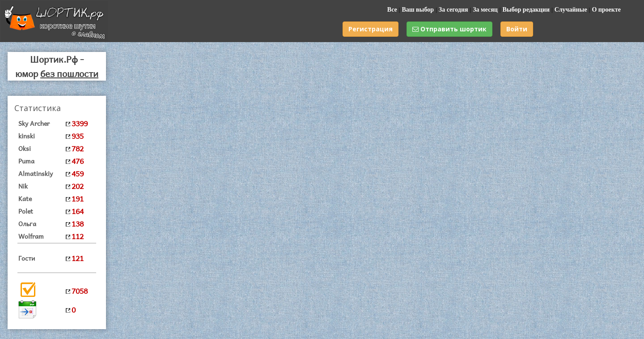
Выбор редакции (526, 10)
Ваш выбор (418, 10)
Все (392, 10)
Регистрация (371, 29)
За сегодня (453, 10)
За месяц (485, 10)
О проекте (606, 10)
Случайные (571, 10)
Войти (517, 29)
